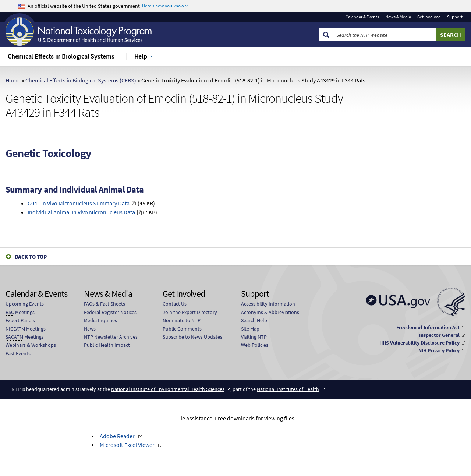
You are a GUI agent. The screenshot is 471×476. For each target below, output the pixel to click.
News (90, 329)
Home (13, 80)
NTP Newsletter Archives (111, 337)
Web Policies (255, 345)
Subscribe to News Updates (192, 337)
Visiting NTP (254, 337)
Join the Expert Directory (190, 312)
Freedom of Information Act (428, 327)
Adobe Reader (118, 436)
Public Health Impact (107, 345)
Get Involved (429, 17)
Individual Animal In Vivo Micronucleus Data (81, 212)
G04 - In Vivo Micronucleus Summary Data (79, 203)
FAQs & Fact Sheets (105, 304)
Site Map (250, 329)
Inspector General (439, 335)
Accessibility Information (268, 304)
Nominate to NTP (182, 320)
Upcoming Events (25, 304)
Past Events (18, 353)
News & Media (398, 17)
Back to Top (31, 257)
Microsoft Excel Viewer (128, 445)
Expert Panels (20, 320)
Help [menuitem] (141, 56)
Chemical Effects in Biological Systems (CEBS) (81, 80)
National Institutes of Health (288, 389)
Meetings (20, 312)
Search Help (254, 320)
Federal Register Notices (110, 312)
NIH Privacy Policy (439, 350)
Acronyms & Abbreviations (270, 312)
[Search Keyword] (385, 35)
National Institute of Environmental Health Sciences (168, 389)
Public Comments (182, 329)
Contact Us (175, 304)
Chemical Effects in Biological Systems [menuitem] (61, 56)
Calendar (362, 17)
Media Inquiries (100, 320)
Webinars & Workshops (31, 345)
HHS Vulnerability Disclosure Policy (419, 343)
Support (455, 17)
